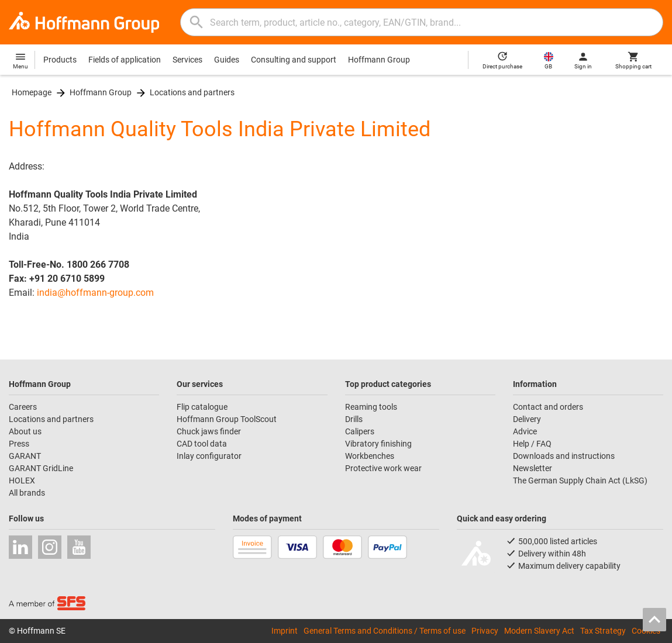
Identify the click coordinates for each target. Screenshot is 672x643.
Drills (354, 419)
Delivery (527, 419)
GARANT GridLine (41, 468)
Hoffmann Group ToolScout (227, 419)
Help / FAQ (532, 444)
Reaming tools (371, 407)
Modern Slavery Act (539, 631)
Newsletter (533, 468)
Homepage (32, 92)
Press (19, 444)
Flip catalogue (202, 407)
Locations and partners (192, 92)
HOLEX (22, 480)
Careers (23, 407)
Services (187, 60)
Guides (227, 60)
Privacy (485, 631)
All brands (27, 493)
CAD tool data (202, 444)
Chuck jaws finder (209, 431)
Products (60, 60)
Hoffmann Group (379, 60)
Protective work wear (383, 468)
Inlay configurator (209, 456)
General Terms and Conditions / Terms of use (385, 631)
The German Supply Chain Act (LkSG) (580, 480)
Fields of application (125, 60)
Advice (525, 431)
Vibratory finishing (378, 444)
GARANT (25, 456)
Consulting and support (294, 60)
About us (25, 431)
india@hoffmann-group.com (95, 293)
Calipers (360, 431)
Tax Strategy (603, 631)
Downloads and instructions (564, 456)
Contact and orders (548, 407)
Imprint (285, 631)
